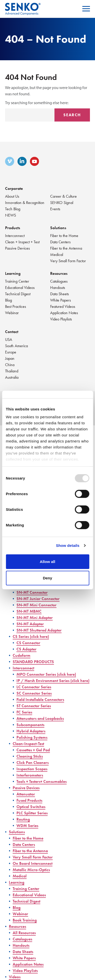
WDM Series (27, 826)
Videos (15, 977)
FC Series (24, 712)
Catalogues (59, 281)
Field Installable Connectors (40, 700)
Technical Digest (18, 294)
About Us (12, 196)
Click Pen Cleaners (33, 763)
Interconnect (15, 236)
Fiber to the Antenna (66, 248)
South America (16, 346)
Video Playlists (61, 319)
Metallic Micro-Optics (31, 870)
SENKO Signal (62, 203)
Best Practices (16, 306)
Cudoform (22, 655)
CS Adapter (26, 649)
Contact (12, 332)
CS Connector (28, 643)
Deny (48, 578)
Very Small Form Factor (68, 261)
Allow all (48, 561)
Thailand (12, 371)
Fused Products (29, 800)
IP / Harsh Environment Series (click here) (53, 681)
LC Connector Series (34, 687)
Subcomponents (30, 725)
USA (9, 339)
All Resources (24, 933)
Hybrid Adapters (31, 731)
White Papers (61, 300)
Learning (13, 273)
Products (13, 228)
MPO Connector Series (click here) (46, 674)
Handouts (58, 288)
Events (55, 209)
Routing (23, 819)
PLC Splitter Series (32, 813)
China (10, 365)
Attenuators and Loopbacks (40, 718)
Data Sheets (60, 294)
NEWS (11, 215)
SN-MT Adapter (30, 624)
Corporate (14, 188)
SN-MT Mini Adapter (35, 618)
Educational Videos (20, 288)
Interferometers (30, 775)
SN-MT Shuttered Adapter (39, 630)
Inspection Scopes (32, 769)
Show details (68, 545)
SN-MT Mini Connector (36, 605)
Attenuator (26, 794)
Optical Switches (31, 807)
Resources (59, 273)
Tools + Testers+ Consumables (42, 781)
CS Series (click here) (31, 636)
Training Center (17, 281)
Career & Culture (63, 196)
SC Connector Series (34, 693)
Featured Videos (63, 306)
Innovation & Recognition (25, 203)
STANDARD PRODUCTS (33, 662)
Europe (11, 352)
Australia (12, 377)
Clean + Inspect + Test (22, 242)
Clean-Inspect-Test (28, 744)
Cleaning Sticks (30, 756)
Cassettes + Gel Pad (33, 750)
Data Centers (60, 242)
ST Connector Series (34, 706)
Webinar (12, 313)
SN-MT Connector (32, 592)
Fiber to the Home (64, 236)
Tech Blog (13, 209)
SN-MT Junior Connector (38, 599)
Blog (8, 300)
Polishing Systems (32, 737)
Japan (10, 358)
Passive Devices (17, 248)
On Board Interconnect (33, 863)
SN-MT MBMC (29, 611)
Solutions (58, 228)
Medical (57, 255)
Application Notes (64, 313)
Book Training (25, 920)
